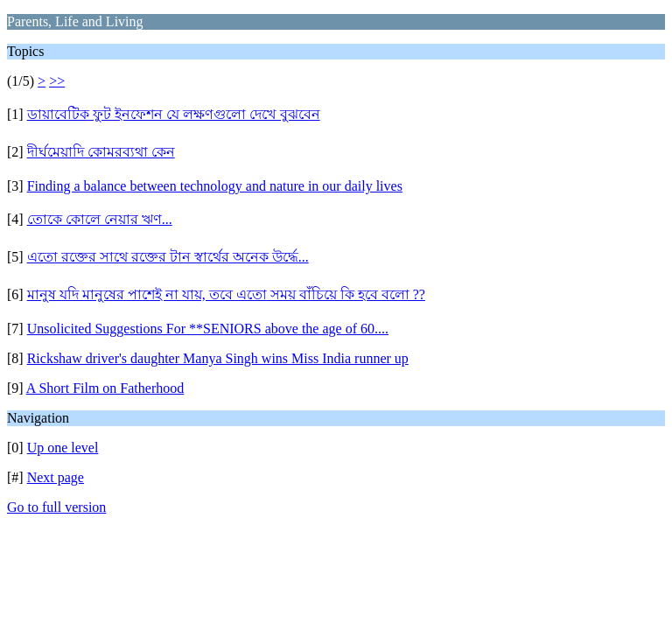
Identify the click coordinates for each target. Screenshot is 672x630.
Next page (56, 477)
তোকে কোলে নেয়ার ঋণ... (100, 219)
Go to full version (56, 507)
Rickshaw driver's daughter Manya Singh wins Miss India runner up (218, 358)
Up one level (63, 448)
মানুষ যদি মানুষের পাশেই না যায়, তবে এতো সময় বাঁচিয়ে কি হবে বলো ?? (226, 294)
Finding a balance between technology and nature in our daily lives (215, 186)
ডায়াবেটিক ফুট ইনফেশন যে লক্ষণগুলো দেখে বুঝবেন (174, 114)
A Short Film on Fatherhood (105, 388)
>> (57, 81)
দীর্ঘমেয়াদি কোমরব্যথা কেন (101, 152)
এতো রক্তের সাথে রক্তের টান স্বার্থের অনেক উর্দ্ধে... (168, 257)
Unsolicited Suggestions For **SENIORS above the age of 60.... (208, 329)
